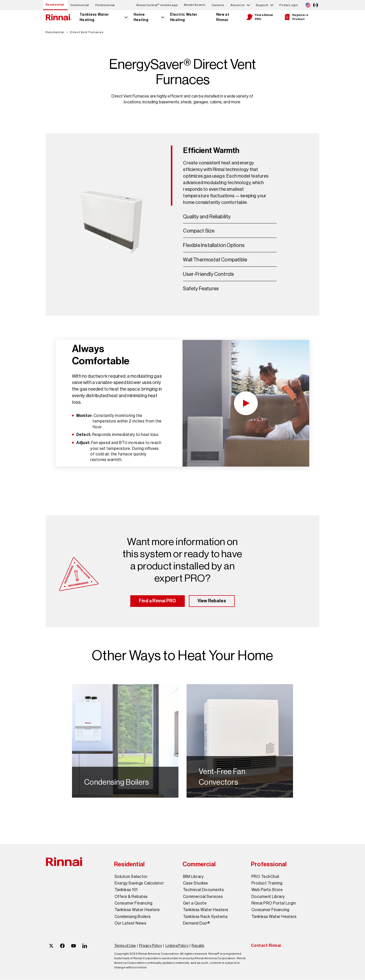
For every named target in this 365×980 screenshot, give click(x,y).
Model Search (195, 5)
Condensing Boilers (133, 917)
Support (262, 5)
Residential (55, 5)
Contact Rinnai (266, 946)
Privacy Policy (151, 946)
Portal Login (289, 5)
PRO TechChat (266, 877)
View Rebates (212, 601)
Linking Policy (177, 946)
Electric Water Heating (184, 17)
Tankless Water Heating (94, 17)
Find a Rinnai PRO (259, 17)
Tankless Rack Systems (205, 917)
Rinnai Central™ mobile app (157, 5)
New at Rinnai (223, 17)
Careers (218, 5)
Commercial (80, 5)
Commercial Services (203, 897)
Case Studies (196, 883)
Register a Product (296, 17)
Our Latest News (130, 924)
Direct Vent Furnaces (87, 32)
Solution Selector (131, 877)
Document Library (268, 897)
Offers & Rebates (131, 897)
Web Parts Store (267, 890)
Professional (105, 5)
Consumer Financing (134, 904)
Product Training (267, 883)
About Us (238, 5)
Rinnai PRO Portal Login (274, 904)
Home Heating (141, 17)
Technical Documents (203, 890)
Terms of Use (125, 946)
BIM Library (193, 877)
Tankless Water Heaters (137, 910)
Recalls (198, 946)
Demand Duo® (196, 924)
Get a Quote (195, 904)
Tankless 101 (126, 890)
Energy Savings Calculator (139, 883)
